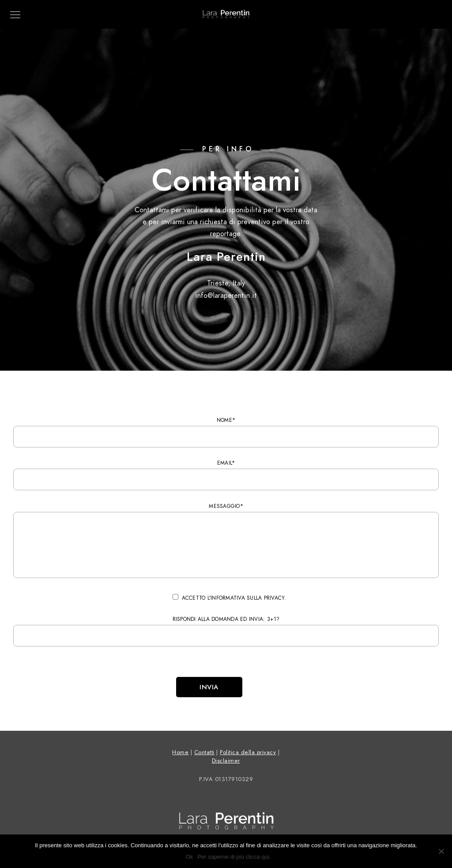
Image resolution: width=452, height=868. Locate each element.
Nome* (226, 432)
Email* (226, 475)
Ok (190, 857)
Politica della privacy (248, 752)
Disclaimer (226, 761)
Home (180, 752)
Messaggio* (226, 542)
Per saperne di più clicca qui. (234, 857)
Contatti (204, 752)
